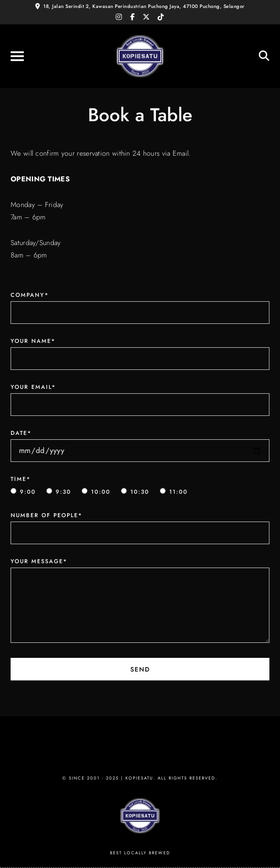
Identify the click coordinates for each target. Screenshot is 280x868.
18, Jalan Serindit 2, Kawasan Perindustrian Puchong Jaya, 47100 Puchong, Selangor (144, 6)
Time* (21, 479)
